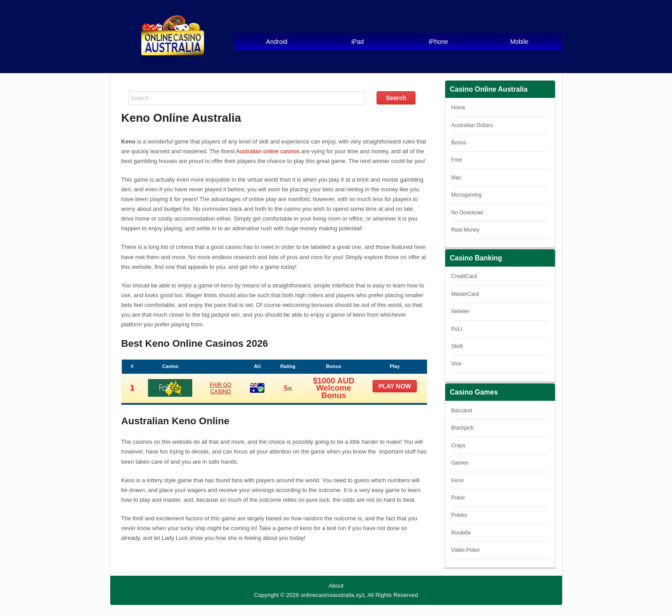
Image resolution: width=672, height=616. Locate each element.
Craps (458, 446)
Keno (458, 480)
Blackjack (463, 428)
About (336, 586)
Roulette (461, 533)
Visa (456, 364)
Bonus (459, 143)
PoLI (457, 329)
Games (460, 463)
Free (457, 160)
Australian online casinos (268, 151)
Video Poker (466, 550)
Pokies (459, 515)
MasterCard (465, 294)
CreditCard (464, 276)
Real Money (466, 230)
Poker (458, 498)
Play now (395, 386)
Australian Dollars (472, 125)
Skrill (457, 346)
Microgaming (467, 195)
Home (458, 108)
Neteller (460, 311)
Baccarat (462, 411)
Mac (456, 178)
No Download (467, 213)
